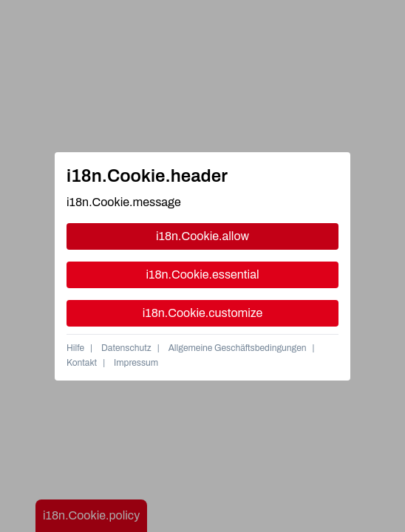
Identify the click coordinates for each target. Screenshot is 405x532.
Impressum (136, 363)
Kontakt (82, 363)
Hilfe (75, 348)
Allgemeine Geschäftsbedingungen (238, 348)
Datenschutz (126, 348)
